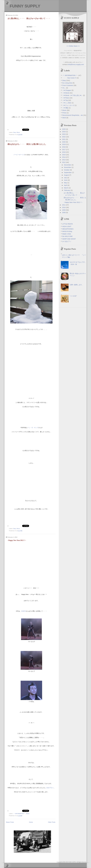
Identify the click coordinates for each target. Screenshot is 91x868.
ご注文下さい (50, 788)
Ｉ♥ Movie (66, 93)
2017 (64, 150)
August (67, 175)
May (66, 183)
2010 (64, 207)
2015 (64, 155)
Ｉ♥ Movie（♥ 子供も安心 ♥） (73, 95)
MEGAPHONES (68, 229)
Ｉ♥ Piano (66, 98)
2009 (64, 210)
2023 (64, 134)
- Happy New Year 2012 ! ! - (17, 540)
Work (64, 118)
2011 (64, 205)
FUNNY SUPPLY (25, 6)
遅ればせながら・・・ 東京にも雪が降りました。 (27, 144)
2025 (64, 129)
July (66, 178)
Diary (15, 132)
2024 (64, 132)
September (68, 173)
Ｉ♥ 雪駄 (65, 108)
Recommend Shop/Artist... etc (73, 115)
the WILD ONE (67, 236)
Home (31, 822)
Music (18, 132)
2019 (64, 144)
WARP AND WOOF (69, 239)
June (66, 180)
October (67, 170)
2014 (64, 157)
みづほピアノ (67, 241)
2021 (64, 139)
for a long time (67, 83)
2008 (64, 213)
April (66, 185)
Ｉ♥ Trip (65, 100)
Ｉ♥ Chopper (67, 90)
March (66, 188)
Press (65, 113)
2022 (64, 137)
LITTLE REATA (68, 224)
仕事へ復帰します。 (76, 285)
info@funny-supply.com (76, 64)
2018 (64, 147)
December (68, 165)
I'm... (64, 88)
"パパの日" (73, 296)
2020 (64, 142)
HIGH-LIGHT (67, 226)
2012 (64, 162)
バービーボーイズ (19, 155)
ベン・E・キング (33, 428)
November (68, 167)
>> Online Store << (73, 46)
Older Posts (52, 822)
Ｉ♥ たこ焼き (67, 103)
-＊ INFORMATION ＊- (19, 814)
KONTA (24, 611)
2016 (64, 152)
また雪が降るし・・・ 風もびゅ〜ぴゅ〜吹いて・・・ (29, 19)
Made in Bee (67, 234)
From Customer (68, 85)
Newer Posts (10, 822)
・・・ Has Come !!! (70, 78)
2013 (64, 160)
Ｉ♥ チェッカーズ (68, 105)
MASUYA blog (67, 231)
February (67, 190)
